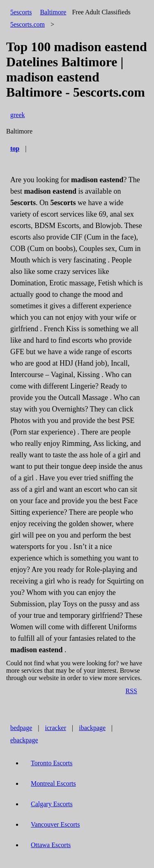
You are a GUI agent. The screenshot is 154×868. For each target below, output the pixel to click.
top (15, 148)
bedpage (21, 728)
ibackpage (92, 728)
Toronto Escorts (52, 763)
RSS (131, 691)
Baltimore (53, 12)
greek (18, 115)
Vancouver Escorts (55, 824)
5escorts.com (28, 24)
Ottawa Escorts (51, 845)
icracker (56, 728)
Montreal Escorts (53, 783)
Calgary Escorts (52, 804)
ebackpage (24, 740)
